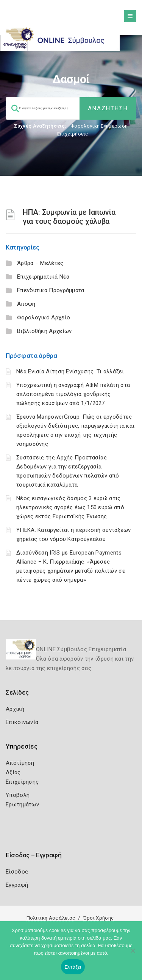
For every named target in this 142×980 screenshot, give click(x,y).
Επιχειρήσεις (73, 134)
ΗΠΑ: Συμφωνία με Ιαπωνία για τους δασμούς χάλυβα (69, 217)
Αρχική (15, 709)
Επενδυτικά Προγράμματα (51, 290)
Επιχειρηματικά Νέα (43, 277)
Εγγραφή (17, 885)
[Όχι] (133, 954)
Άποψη (26, 304)
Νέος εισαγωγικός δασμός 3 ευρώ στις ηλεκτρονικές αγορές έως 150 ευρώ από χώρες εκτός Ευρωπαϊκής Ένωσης (70, 507)
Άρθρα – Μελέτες (40, 263)
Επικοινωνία (22, 722)
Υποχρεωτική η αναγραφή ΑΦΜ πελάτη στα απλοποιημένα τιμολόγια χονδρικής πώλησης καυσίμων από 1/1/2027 (73, 394)
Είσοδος (17, 872)
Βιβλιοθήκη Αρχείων (44, 331)
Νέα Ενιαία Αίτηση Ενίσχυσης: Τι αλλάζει (70, 371)
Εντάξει (73, 967)
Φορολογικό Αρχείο (44, 317)
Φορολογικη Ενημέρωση (99, 126)
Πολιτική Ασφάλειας (51, 918)
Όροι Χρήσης (98, 918)
